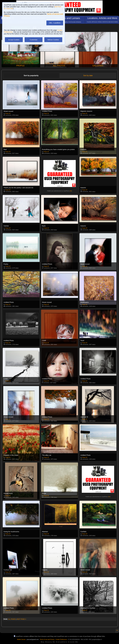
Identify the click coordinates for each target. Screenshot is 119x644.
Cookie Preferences (61, 639)
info (71, 191)
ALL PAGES (12, 619)
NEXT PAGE (21, 619)
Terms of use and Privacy (47, 639)
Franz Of (8, 113)
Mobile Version (21, 639)
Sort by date (88, 76)
